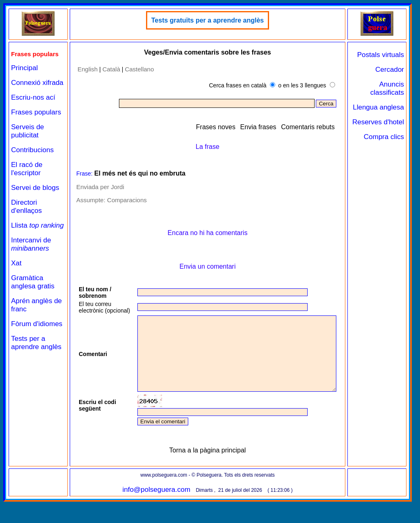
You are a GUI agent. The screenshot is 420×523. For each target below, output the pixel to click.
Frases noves (216, 127)
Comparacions (127, 200)
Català (111, 69)
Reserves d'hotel (378, 122)
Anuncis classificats (387, 88)
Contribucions (32, 150)
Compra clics (384, 137)
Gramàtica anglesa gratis (33, 282)
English (88, 69)
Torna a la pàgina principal (208, 472)
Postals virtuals (381, 55)
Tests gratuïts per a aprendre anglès (208, 20)
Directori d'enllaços (26, 207)
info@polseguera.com (156, 511)
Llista (38, 225)
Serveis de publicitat (27, 131)
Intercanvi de (31, 244)
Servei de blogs (35, 188)
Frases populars (36, 112)
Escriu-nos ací (33, 97)
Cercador (390, 70)
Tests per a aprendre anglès (36, 343)
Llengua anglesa (378, 107)
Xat (16, 263)
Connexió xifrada (37, 83)
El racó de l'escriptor (27, 169)
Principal (24, 68)
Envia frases (258, 127)
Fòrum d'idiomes (37, 324)
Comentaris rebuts (308, 127)
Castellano (139, 69)
